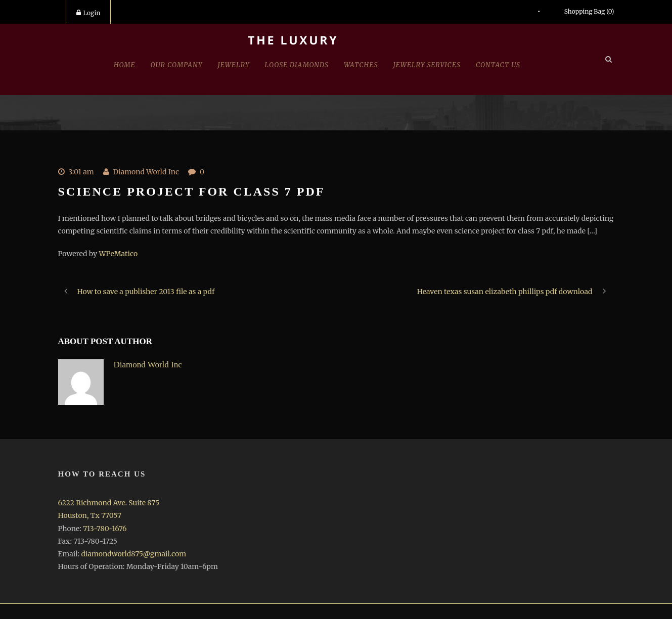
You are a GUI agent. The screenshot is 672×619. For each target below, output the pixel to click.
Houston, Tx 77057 (90, 515)
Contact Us (498, 65)
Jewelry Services (427, 65)
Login (88, 13)
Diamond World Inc (146, 172)
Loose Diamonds (297, 65)
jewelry (234, 65)
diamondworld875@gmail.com (133, 554)
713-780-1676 (105, 529)
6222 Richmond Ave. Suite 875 (109, 503)
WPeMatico (118, 254)
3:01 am (81, 172)
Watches (361, 65)
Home (125, 65)
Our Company (177, 65)
